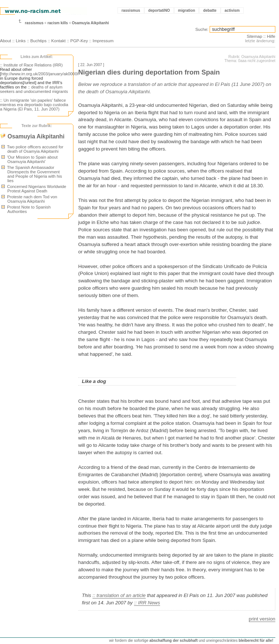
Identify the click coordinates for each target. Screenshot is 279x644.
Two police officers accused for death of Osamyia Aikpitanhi (32, 149)
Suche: (202, 29)
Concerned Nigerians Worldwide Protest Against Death (34, 189)
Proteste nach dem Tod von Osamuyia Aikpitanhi (29, 199)
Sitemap (254, 36)
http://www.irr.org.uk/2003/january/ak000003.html (46, 74)
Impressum (103, 41)
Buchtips (39, 41)
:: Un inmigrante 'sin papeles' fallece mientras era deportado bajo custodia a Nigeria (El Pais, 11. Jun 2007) (34, 105)
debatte (210, 10)
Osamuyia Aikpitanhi (90, 23)
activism (232, 10)
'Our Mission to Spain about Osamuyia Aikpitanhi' (30, 159)
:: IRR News (147, 603)
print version (262, 619)
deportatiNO (159, 10)
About (6, 41)
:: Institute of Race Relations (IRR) (31, 65)
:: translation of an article (119, 595)
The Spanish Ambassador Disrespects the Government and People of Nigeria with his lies (32, 174)
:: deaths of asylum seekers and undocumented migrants (34, 89)
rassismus (131, 10)
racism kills (58, 23)
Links (21, 41)
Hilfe (271, 36)
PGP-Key (79, 41)
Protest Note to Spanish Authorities (26, 209)
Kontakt (59, 41)
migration (187, 10)
